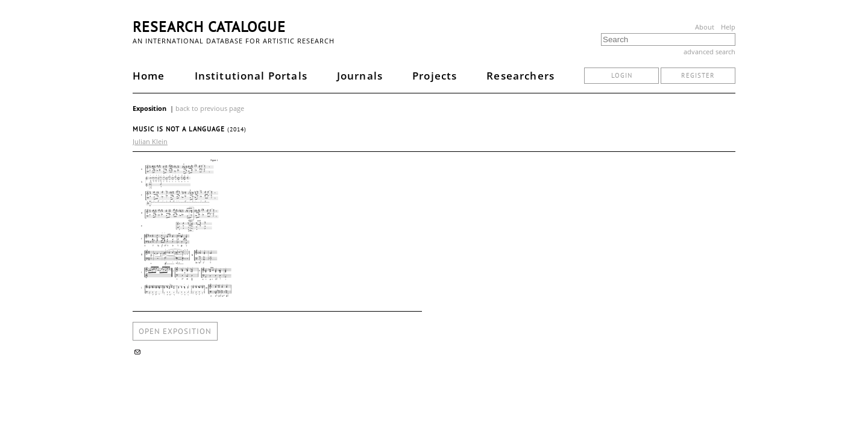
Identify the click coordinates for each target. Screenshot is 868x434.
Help (728, 27)
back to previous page (210, 108)
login (622, 75)
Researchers (520, 76)
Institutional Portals (251, 76)
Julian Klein (150, 141)
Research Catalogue (209, 27)
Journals (360, 76)
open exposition (175, 331)
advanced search (709, 52)
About (705, 27)
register (698, 75)
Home (149, 76)
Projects (435, 76)
